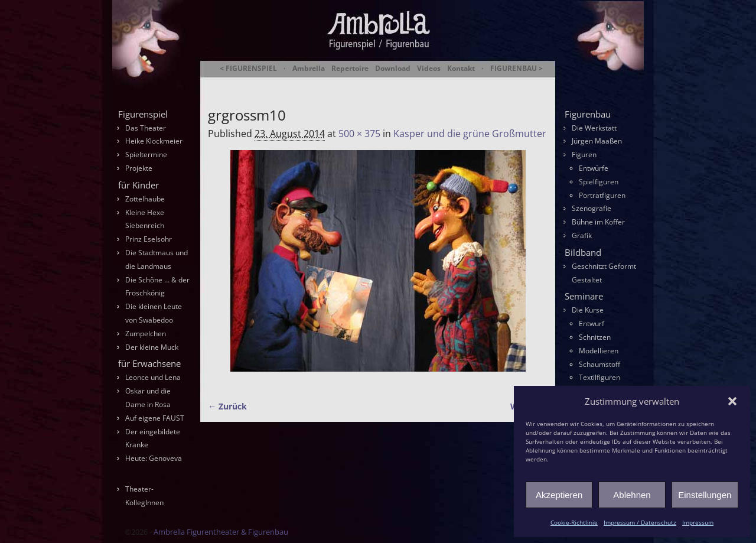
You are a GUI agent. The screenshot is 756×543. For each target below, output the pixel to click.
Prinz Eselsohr (149, 239)
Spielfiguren (599, 182)
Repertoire (350, 69)
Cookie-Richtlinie (574, 522)
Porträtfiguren (602, 195)
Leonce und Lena (153, 377)
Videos (429, 69)
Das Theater (146, 128)
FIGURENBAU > (517, 69)
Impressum (698, 522)
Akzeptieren (559, 495)
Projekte (139, 168)
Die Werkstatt (594, 128)
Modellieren (599, 351)
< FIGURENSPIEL (248, 69)
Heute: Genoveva (154, 458)
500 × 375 (359, 134)
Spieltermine (146, 155)
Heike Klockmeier (154, 141)
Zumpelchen (146, 334)
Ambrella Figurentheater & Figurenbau (358, 83)
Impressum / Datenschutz (640, 522)
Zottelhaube (145, 199)
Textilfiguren (599, 377)
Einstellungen (705, 495)
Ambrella (309, 69)
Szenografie (592, 208)
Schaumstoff (599, 364)
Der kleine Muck (152, 347)
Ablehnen (632, 495)
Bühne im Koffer (598, 222)
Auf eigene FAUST (155, 418)
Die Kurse (588, 310)
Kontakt (461, 69)
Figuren (584, 155)
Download (393, 69)
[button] (732, 401)
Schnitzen (595, 337)
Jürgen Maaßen (597, 141)
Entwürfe (594, 168)
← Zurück (227, 406)
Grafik (582, 235)
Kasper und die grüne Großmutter (470, 134)
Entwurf (592, 323)
